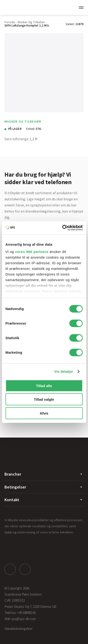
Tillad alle (44, 386)
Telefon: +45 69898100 (20, 613)
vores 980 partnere (32, 252)
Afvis (44, 413)
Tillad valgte (44, 399)
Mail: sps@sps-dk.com (20, 619)
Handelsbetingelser (19, 629)
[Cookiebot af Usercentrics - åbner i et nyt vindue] (63, 228)
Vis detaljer (64, 371)
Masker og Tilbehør (31, 22)
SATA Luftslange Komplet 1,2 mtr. (27, 25)
